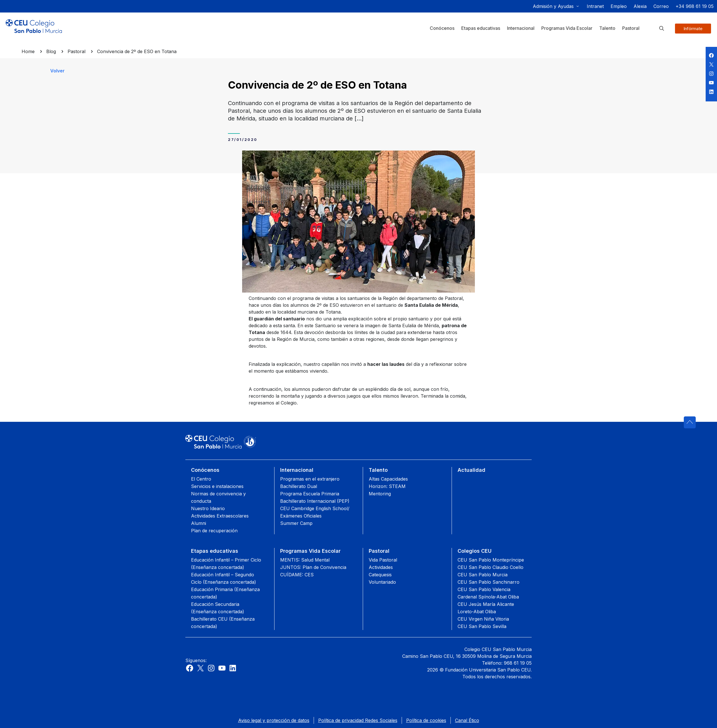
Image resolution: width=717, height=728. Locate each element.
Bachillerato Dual (299, 486)
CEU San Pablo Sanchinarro (489, 582)
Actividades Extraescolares (220, 516)
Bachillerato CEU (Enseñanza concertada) (223, 623)
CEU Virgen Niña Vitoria (483, 619)
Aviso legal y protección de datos (274, 720)
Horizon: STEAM (387, 486)
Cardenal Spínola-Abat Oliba (488, 597)
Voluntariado (382, 582)
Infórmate (693, 29)
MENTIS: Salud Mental (305, 560)
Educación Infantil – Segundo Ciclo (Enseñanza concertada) (224, 578)
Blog (51, 51)
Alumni (199, 523)
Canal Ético (467, 720)
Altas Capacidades (388, 479)
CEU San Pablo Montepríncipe (491, 560)
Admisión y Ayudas (553, 6)
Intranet (595, 6)
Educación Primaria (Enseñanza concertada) (225, 593)
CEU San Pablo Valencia (484, 589)
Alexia (640, 6)
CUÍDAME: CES (297, 575)
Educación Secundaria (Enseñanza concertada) (218, 608)
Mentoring (380, 494)
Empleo (619, 6)
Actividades (381, 567)
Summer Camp (296, 523)
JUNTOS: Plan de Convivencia (313, 567)
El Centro (201, 479)
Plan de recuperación (214, 531)
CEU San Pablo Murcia (483, 575)
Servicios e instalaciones (217, 486)
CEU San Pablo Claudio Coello (490, 567)
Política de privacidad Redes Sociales (358, 720)
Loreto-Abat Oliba (477, 612)
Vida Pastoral (383, 560)
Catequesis (380, 575)
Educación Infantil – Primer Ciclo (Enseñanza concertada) (226, 564)
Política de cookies (426, 720)
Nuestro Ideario (208, 508)
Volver (57, 71)
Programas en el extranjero (310, 479)
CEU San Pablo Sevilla (482, 626)
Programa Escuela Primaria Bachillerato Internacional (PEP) (315, 497)
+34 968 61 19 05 (695, 6)
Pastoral (76, 51)
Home (28, 51)
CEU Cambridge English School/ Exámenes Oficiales (315, 512)
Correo (661, 6)
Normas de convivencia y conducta (218, 497)
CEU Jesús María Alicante (486, 604)
